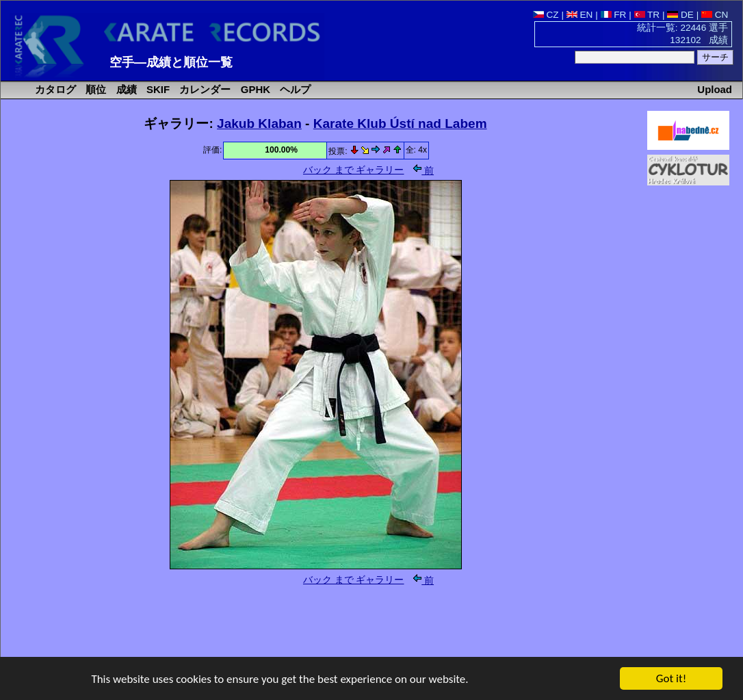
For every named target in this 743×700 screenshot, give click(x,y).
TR (647, 15)
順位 (94, 89)
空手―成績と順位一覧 (171, 62)
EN (580, 15)
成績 (125, 89)
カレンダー (204, 89)
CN (715, 15)
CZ (546, 15)
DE (680, 15)
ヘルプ (294, 89)
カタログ (54, 89)
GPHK (254, 89)
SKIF (157, 89)
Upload (715, 89)
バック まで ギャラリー (354, 170)
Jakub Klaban (259, 124)
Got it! (671, 679)
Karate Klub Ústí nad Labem (400, 124)
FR (614, 15)
